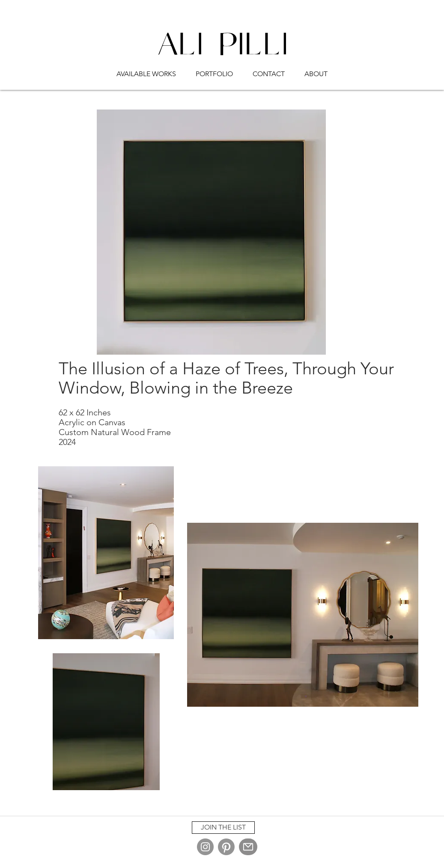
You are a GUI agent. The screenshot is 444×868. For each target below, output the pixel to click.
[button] (146, 70)
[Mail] (248, 847)
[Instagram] (205, 847)
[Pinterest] (226, 847)
